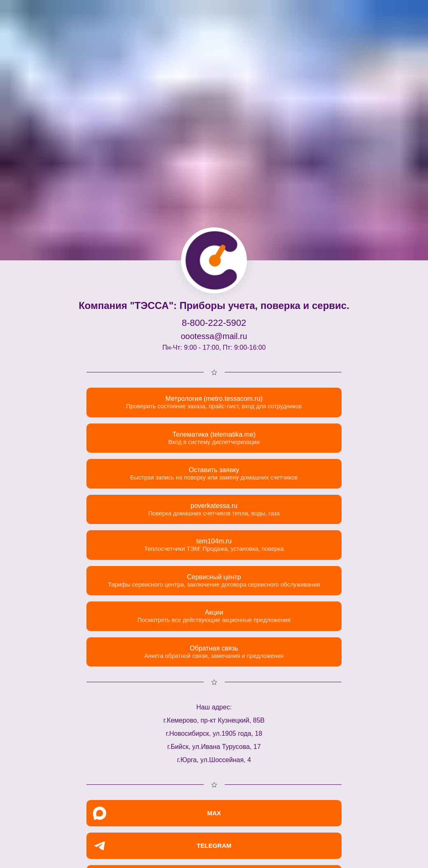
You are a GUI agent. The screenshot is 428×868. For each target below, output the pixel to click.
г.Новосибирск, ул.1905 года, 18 (214, 733)
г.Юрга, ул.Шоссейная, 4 (214, 760)
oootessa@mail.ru (214, 336)
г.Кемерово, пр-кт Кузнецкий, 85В (214, 720)
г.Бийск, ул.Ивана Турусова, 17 (214, 747)
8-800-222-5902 (214, 323)
